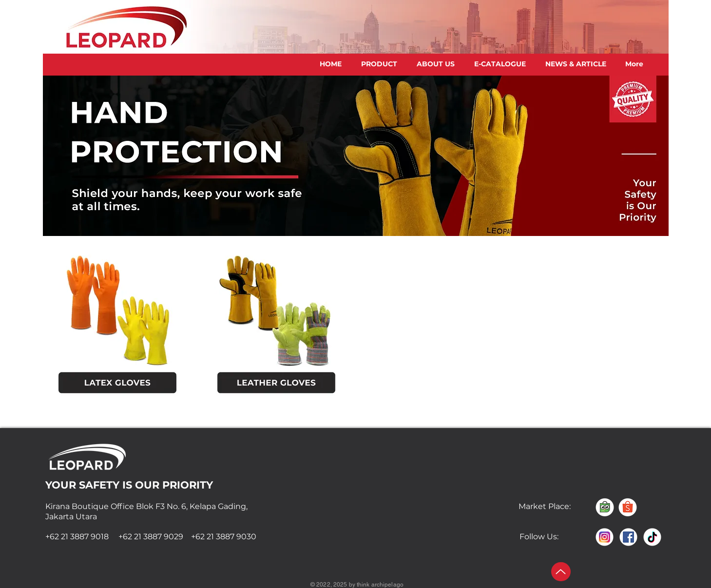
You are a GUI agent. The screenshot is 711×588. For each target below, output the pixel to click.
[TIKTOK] (652, 537)
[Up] (561, 572)
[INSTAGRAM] (605, 537)
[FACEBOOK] (628, 537)
